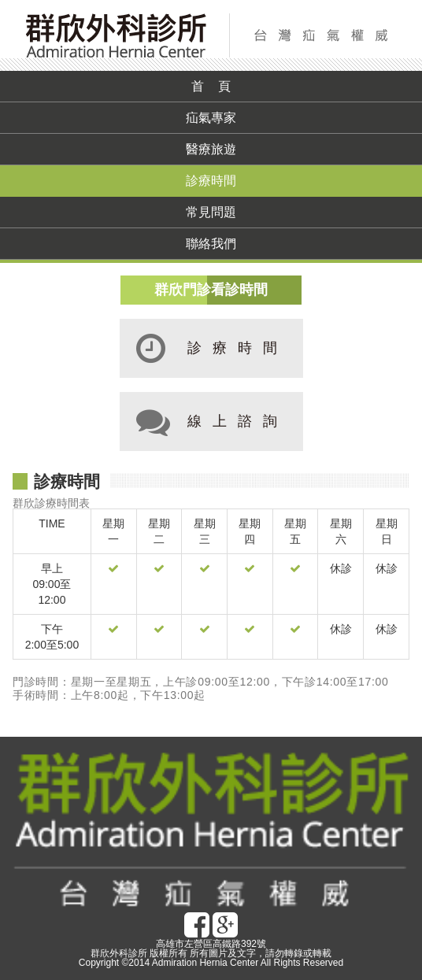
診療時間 (211, 181)
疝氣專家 (211, 118)
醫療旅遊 (211, 149)
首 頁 (211, 86)
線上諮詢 (204, 422)
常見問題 (211, 212)
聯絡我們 (211, 244)
